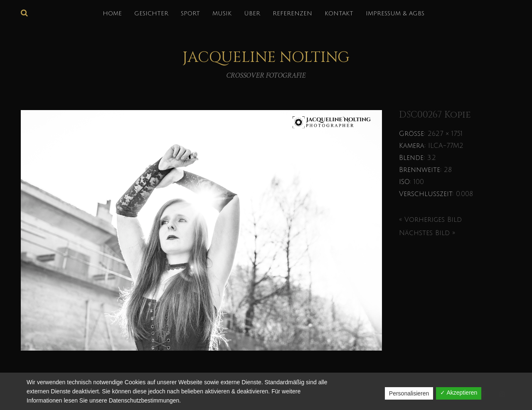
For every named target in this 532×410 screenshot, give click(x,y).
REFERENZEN (292, 14)
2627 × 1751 (445, 134)
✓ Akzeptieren (459, 393)
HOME (112, 14)
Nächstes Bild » (427, 233)
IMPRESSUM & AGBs (395, 14)
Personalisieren (409, 393)
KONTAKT (339, 14)
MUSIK (222, 14)
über (252, 14)
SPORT (190, 14)
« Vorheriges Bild (430, 220)
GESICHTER (151, 14)
